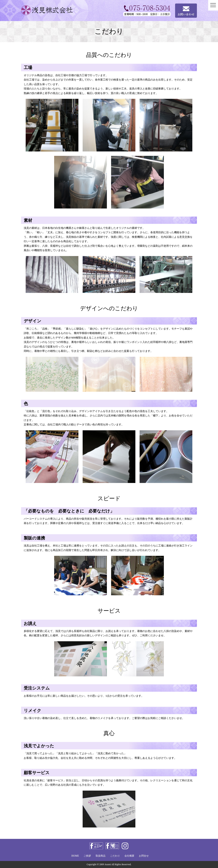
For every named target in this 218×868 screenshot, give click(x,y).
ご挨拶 (87, 856)
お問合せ (144, 856)
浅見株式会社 (52, 10)
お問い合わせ (186, 11)
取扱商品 (101, 856)
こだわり (115, 856)
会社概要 (129, 856)
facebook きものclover (112, 846)
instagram (125, 846)
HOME (75, 856)
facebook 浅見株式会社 (96, 846)
